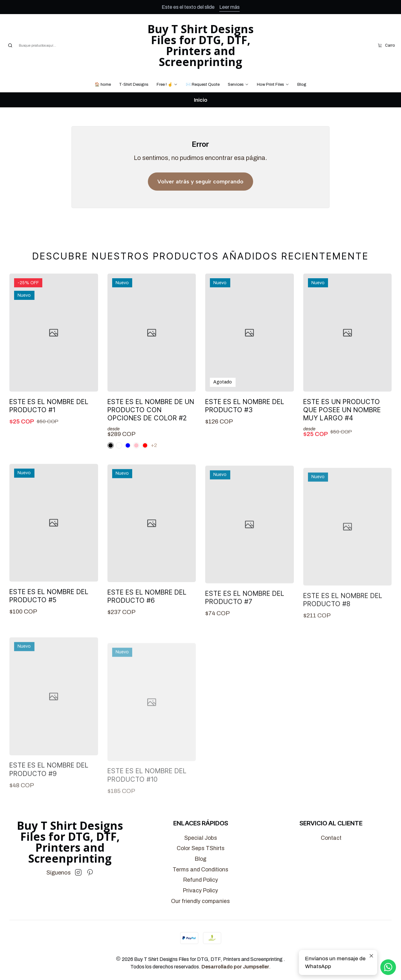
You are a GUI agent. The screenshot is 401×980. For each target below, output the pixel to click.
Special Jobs (201, 838)
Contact (331, 838)
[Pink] (119, 456)
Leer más (229, 7)
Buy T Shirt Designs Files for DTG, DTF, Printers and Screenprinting (201, 45)
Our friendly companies (200, 901)
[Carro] (386, 45)
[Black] (128, 456)
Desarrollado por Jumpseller (235, 967)
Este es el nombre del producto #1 (49, 412)
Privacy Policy (200, 891)
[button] (167, 85)
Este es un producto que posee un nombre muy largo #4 (342, 437)
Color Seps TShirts (201, 848)
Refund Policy (201, 880)
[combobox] (39, 45)
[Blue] (136, 456)
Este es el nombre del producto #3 (245, 424)
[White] (111, 456)
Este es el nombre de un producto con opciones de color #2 (151, 421)
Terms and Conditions (200, 870)
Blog (201, 859)
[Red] (145, 456)
